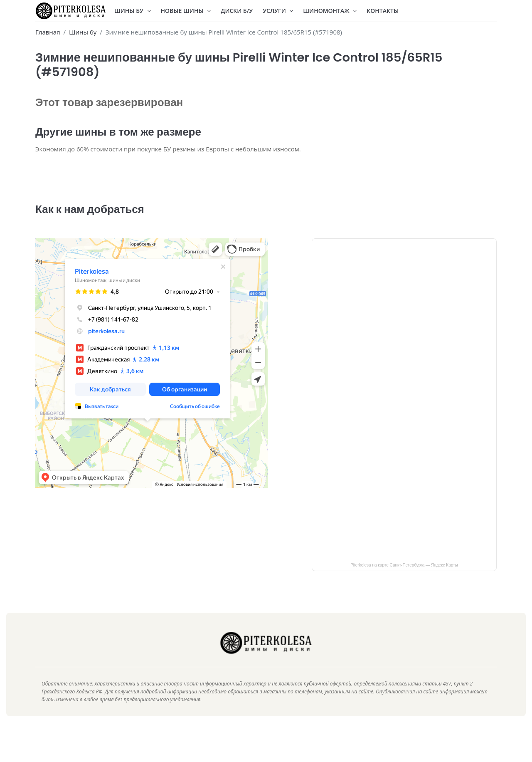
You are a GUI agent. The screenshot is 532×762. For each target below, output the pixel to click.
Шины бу (83, 32)
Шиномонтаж (330, 11)
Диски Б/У (237, 11)
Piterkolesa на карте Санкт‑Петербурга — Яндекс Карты (404, 578)
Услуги (278, 11)
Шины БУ (133, 11)
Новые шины (186, 11)
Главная (48, 32)
